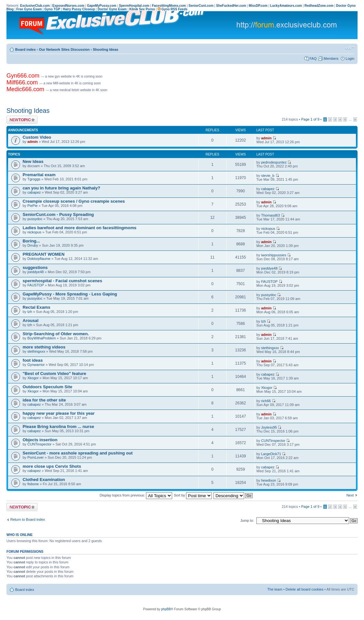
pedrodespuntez (274, 162)
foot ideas (33, 360)
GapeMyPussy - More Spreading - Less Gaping (70, 294)
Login (350, 59)
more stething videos (44, 347)
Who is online (20, 535)
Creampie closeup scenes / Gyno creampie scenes (74, 201)
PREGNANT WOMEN (44, 254)
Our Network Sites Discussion (64, 49)
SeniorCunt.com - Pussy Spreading (58, 214)
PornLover (36, 457)
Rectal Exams (36, 307)
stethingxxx (36, 351)
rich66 (266, 401)
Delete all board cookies (304, 589)
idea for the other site (44, 400)
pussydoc (35, 219)
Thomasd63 (271, 215)
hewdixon (269, 480)
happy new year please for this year (59, 413)
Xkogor (33, 378)
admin (33, 142)
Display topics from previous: (136, 495)
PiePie (33, 206)
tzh (30, 312)
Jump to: (247, 520)
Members (331, 59)
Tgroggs (34, 179)
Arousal (31, 321)
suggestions (35, 267)
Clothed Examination (44, 480)
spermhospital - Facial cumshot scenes (62, 281)
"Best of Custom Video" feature (54, 374)
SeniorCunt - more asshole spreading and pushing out (78, 453)
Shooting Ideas (105, 49)
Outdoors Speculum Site (47, 387)
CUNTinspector (40, 444)
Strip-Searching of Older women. (56, 334)
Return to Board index (28, 519)
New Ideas (33, 161)
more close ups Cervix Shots (52, 466)
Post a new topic (22, 120)
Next (350, 495)
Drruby (33, 245)
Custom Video (37, 137)
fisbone (33, 484)
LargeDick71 (271, 454)
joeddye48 (36, 272)
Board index (26, 49)
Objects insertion (40, 440)
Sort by (193, 495)
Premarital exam (39, 175)
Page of (310, 119)
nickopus (34, 232)
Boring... (31, 241)
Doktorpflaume (39, 259)
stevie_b (268, 176)
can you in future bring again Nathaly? (61, 188)
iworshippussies (274, 255)
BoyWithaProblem (42, 338)
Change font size (350, 48)
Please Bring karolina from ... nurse (58, 427)
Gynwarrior (36, 365)
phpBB (166, 609)
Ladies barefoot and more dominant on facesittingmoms (79, 228)
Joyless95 (269, 427)
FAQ (313, 59)
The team (275, 589)
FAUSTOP (36, 285)
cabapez (34, 192)
